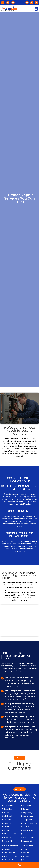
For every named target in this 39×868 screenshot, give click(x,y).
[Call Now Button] (19, 865)
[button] (36, 9)
